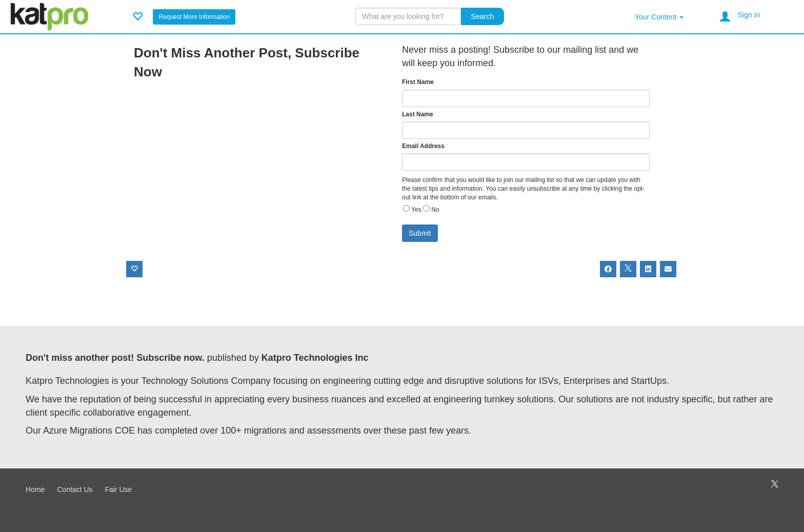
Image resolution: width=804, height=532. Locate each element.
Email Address (423, 146)
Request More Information (194, 17)
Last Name (418, 114)
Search (483, 16)
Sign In (749, 15)
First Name (418, 82)
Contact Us (75, 489)
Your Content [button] (659, 17)
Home (35, 489)
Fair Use (118, 489)
